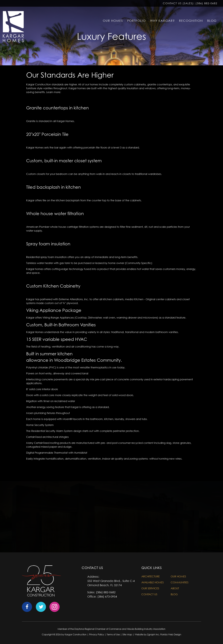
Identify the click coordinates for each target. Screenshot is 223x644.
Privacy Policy (97, 634)
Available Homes (153, 582)
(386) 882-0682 (206, 3)
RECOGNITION (191, 21)
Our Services (150, 588)
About (175, 588)
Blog (174, 594)
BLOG (212, 21)
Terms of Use (113, 634)
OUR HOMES (113, 21)
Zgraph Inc (153, 634)
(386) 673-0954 (107, 596)
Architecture (151, 576)
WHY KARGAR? (162, 21)
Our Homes (178, 576)
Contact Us (149, 594)
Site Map (127, 634)
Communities (180, 582)
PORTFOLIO (136, 21)
